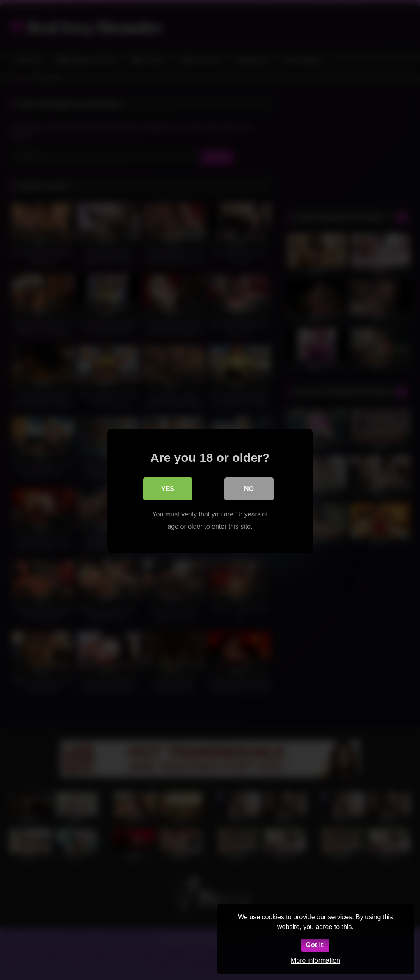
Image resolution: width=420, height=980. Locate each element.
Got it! (315, 945)
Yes (168, 488)
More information (315, 961)
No (249, 488)
